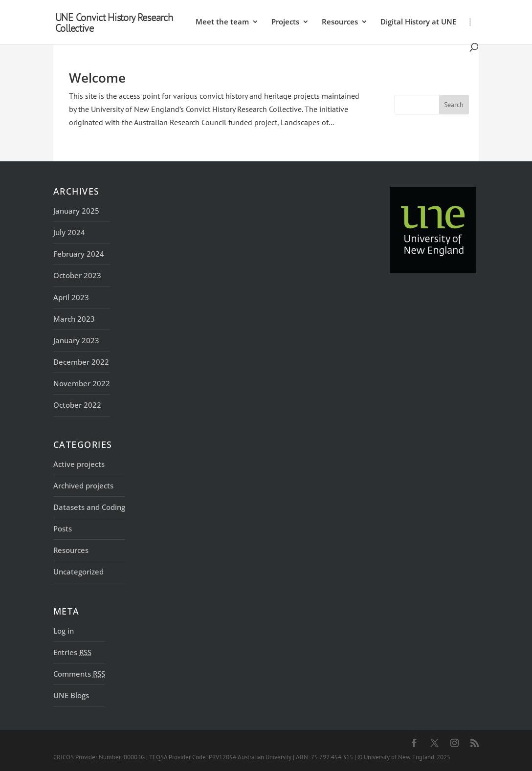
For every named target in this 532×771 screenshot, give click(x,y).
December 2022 (81, 362)
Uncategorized (78, 572)
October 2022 (77, 405)
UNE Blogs (71, 695)
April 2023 (71, 297)
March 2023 (74, 319)
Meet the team (222, 22)
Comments (79, 674)
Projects (285, 22)
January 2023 (76, 340)
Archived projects (83, 485)
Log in (64, 631)
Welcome (97, 78)
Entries (72, 652)
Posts (63, 529)
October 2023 (77, 275)
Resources (340, 22)
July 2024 (69, 232)
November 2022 (82, 383)
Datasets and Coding (89, 507)
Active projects (79, 464)
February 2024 (79, 254)
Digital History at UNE (418, 22)
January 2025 (76, 211)
